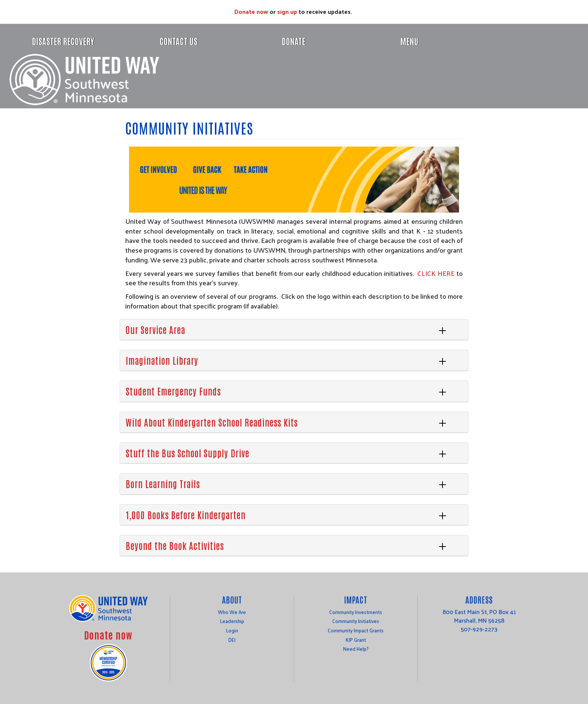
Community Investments (356, 612)
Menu (409, 41)
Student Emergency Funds (173, 391)
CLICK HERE (436, 273)
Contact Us (179, 41)
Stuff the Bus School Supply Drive (187, 453)
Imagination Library (162, 360)
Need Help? (356, 649)
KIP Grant (356, 640)
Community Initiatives (356, 621)
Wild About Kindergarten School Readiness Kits (212, 422)
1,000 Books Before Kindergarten (186, 515)
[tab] (294, 330)
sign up (287, 11)
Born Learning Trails (163, 483)
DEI (232, 640)
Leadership (232, 621)
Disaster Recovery (63, 41)
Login (232, 630)
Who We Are (232, 612)
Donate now (251, 11)
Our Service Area (155, 329)
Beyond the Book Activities (175, 545)
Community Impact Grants (356, 630)
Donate (294, 41)
